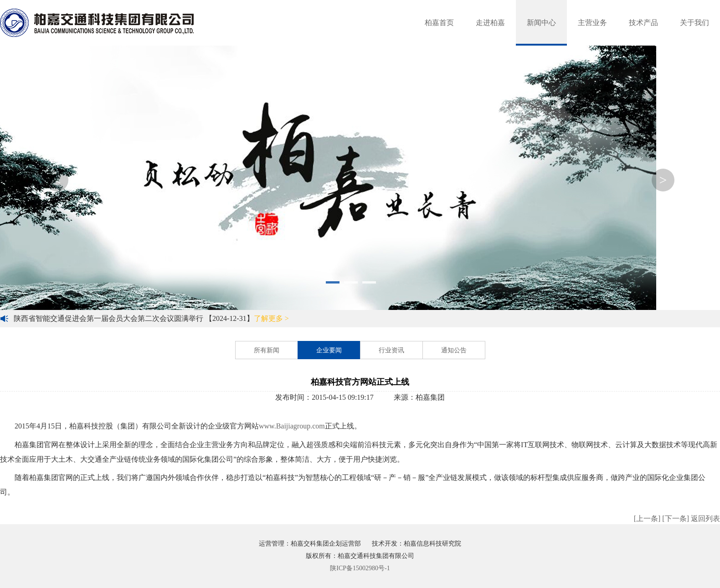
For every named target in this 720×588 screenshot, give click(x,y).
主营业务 (592, 23)
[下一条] (676, 518)
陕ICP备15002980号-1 (360, 568)
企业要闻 (329, 350)
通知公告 (454, 350)
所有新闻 (267, 350)
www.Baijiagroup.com (292, 426)
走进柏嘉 (490, 23)
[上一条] (647, 518)
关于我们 (694, 23)
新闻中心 (541, 23)
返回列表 (705, 518)
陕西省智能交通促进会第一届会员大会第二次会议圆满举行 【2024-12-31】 (151, 318)
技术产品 (643, 23)
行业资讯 (391, 350)
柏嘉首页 (439, 23)
